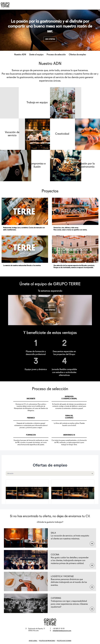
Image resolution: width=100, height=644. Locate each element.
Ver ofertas (50, 39)
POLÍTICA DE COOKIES (64, 641)
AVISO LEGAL (33, 641)
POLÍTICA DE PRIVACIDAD (47, 641)
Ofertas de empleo (77, 54)
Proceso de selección (56, 54)
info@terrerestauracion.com (62, 631)
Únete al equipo (36, 54)
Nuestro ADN (20, 54)
